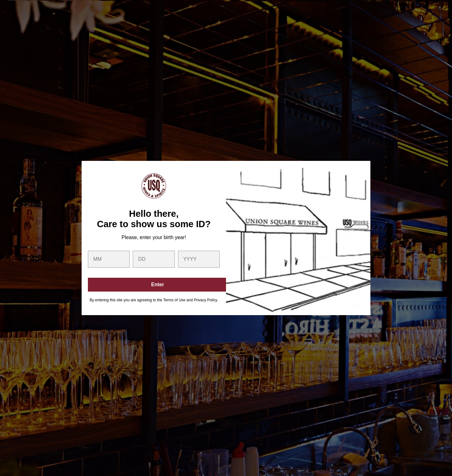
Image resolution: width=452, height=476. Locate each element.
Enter (158, 285)
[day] (154, 259)
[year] (199, 259)
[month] (109, 259)
